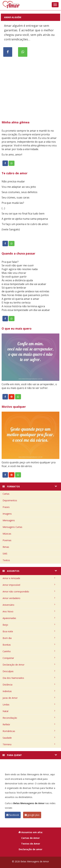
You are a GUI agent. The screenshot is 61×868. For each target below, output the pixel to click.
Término (29, 744)
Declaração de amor (30, 849)
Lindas (29, 705)
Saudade (29, 738)
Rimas (6, 547)
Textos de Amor (31, 844)
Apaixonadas (29, 618)
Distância (29, 685)
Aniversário (29, 605)
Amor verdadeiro (29, 598)
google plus (32, 815)
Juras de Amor (29, 698)
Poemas (7, 540)
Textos (6, 560)
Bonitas (29, 645)
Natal (29, 711)
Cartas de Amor (30, 838)
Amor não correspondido (29, 592)
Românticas (29, 731)
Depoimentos (10, 500)
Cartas (6, 494)
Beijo (29, 625)
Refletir (29, 724)
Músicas (7, 534)
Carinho (29, 651)
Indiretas (29, 691)
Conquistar (29, 658)
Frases (6, 507)
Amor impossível (29, 585)
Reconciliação (29, 718)
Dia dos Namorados (29, 678)
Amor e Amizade (29, 578)
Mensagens (9, 520)
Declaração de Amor (29, 665)
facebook (13, 815)
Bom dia (29, 638)
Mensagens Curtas (12, 527)
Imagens (7, 514)
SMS (5, 554)
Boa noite (29, 631)
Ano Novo (29, 611)
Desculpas (29, 671)
